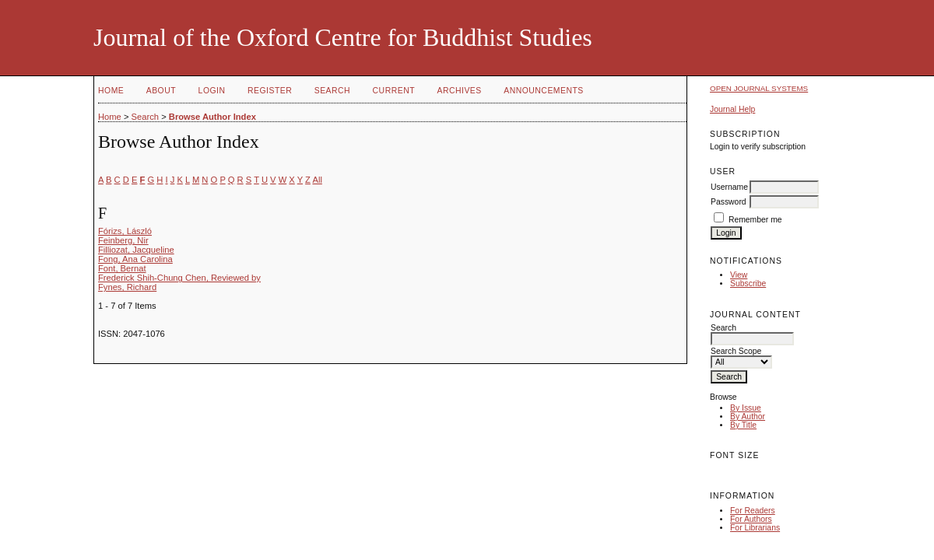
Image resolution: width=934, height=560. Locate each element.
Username (729, 187)
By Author (748, 416)
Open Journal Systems (759, 88)
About (161, 91)
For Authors (751, 519)
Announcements (544, 91)
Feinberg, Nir (123, 240)
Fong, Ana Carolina (135, 259)
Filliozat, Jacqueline (136, 250)
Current (394, 91)
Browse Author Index (212, 117)
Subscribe (748, 283)
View (739, 275)
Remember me (755, 220)
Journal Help (732, 109)
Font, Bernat (122, 268)
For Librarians (755, 528)
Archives (459, 91)
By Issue (746, 408)
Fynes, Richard (127, 287)
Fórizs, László (125, 231)
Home (111, 91)
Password (729, 202)
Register (270, 91)
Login (212, 91)
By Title (743, 425)
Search (332, 91)
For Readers (753, 511)
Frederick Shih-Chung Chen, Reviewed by (179, 278)
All (317, 180)
